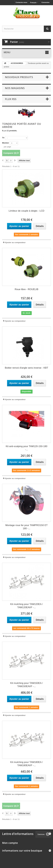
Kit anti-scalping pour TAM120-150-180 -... (26, 448)
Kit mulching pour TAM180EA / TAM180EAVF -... (27, 764)
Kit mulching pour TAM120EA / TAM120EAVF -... (27, 606)
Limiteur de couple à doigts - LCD (26, 211)
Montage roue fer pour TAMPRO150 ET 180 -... (26, 527)
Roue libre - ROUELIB (26, 289)
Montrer (6, 143)
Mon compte (10, 843)
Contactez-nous (21, 2)
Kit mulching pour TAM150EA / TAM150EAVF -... (27, 685)
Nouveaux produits (19, 77)
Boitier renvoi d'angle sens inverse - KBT (26, 368)
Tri (3, 138)
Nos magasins (15, 88)
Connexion (45, 2)
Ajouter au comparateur (15, 242)
